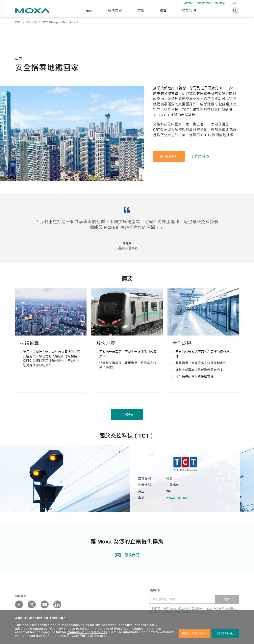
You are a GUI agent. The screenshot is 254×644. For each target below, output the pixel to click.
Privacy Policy (78, 636)
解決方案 (115, 11)
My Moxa (220, 3)
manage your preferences (87, 632)
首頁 (18, 22)
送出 (227, 599)
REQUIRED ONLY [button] (194, 633)
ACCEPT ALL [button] (225, 633)
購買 (163, 11)
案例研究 (32, 22)
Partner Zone (204, 3)
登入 (235, 3)
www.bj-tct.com (183, 498)
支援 (141, 11)
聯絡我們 (188, 3)
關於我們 (189, 11)
